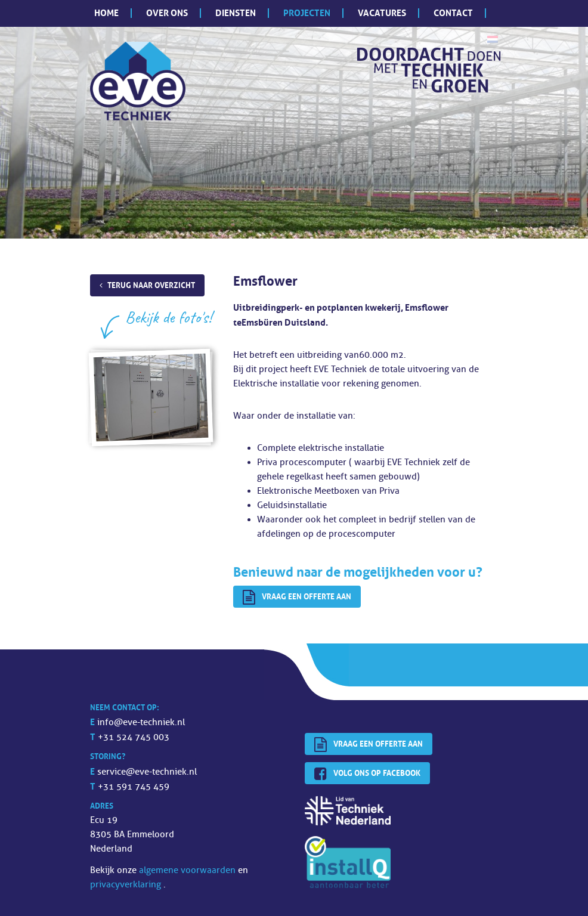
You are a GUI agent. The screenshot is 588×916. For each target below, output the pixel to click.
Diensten (236, 13)
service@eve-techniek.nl (147, 772)
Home (106, 13)
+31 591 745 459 (134, 787)
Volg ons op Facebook (367, 774)
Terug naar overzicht (151, 285)
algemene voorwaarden (188, 870)
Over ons (167, 13)
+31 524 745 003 (134, 737)
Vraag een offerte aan (297, 598)
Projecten (307, 13)
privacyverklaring (127, 885)
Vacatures (382, 13)
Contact (453, 13)
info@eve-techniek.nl (141, 722)
